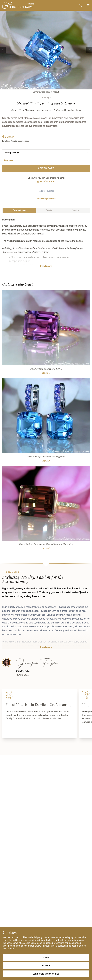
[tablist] (46, 211)
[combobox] (46, 153)
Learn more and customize (46, 974)
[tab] (19, 211)
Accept (46, 958)
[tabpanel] (46, 245)
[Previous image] (3, 50)
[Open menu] (88, 5)
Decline (46, 966)
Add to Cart (46, 168)
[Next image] (89, 50)
